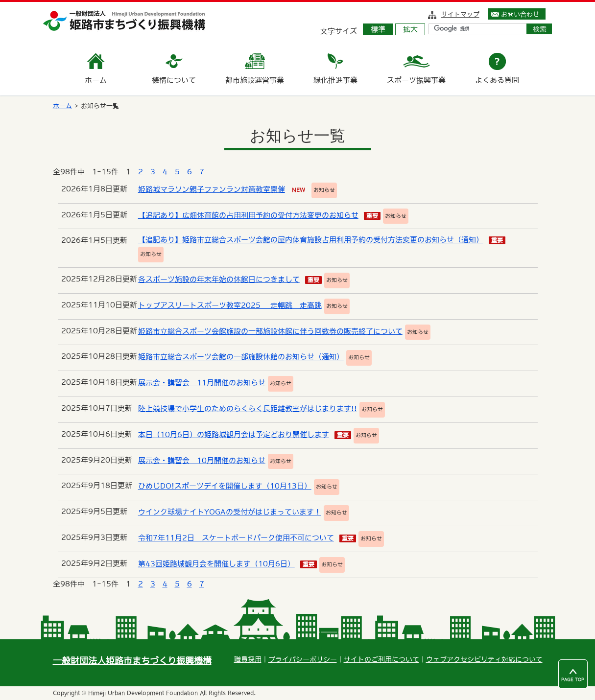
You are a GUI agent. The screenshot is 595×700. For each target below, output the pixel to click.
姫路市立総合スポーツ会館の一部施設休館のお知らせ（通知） (241, 357)
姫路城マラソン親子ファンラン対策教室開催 (212, 189)
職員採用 (248, 659)
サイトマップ (460, 14)
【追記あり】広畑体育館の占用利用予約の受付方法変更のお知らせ (248, 215)
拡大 (410, 29)
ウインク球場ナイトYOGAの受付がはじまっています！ (230, 512)
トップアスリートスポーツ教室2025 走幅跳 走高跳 (230, 305)
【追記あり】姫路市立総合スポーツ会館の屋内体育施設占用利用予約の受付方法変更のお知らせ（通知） (311, 240)
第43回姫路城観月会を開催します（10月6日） (216, 564)
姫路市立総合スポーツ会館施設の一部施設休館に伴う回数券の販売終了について (270, 331)
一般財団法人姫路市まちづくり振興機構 (132, 661)
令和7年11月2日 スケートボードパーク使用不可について (236, 538)
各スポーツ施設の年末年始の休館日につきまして (219, 279)
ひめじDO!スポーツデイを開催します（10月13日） (225, 486)
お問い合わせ (520, 14)
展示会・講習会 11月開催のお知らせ (202, 383)
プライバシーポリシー (303, 659)
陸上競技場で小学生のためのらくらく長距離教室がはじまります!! (248, 408)
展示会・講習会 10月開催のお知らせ (202, 460)
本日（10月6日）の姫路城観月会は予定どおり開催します (234, 434)
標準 (378, 29)
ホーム (62, 106)
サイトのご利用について (381, 659)
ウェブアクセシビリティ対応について (484, 659)
